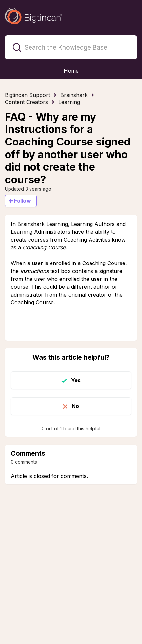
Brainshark (74, 95)
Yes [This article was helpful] (76, 380)
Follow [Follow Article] (23, 201)
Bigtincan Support (27, 95)
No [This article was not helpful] (75, 406)
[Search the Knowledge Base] (71, 47)
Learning (69, 102)
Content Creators (26, 102)
